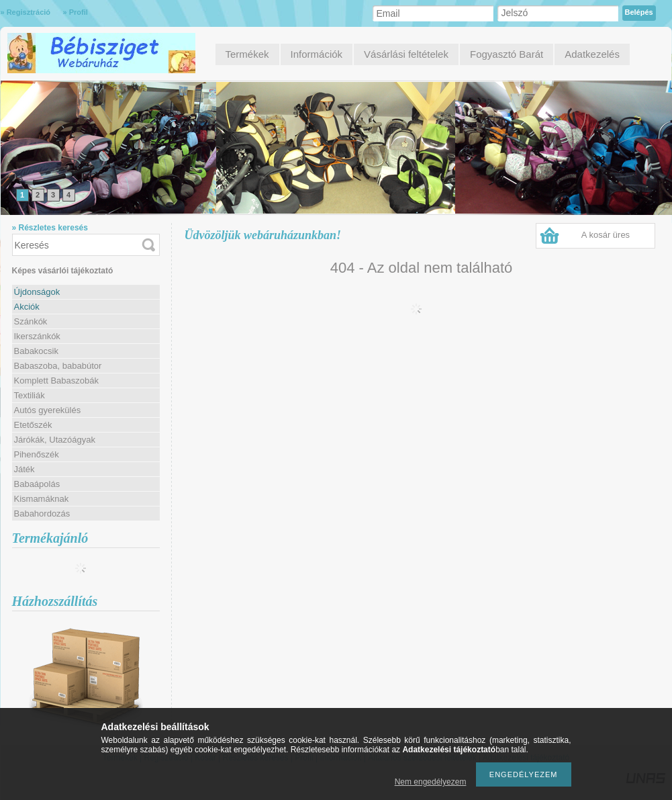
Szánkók (31, 321)
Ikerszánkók (37, 336)
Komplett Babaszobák (56, 381)
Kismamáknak (42, 499)
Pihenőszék (37, 454)
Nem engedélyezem (431, 782)
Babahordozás (42, 514)
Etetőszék (33, 425)
